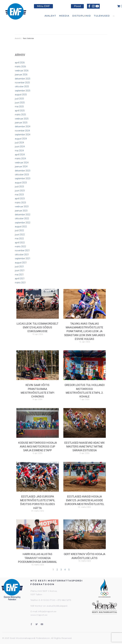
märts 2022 (20, 247)
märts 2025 (20, 115)
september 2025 (23, 91)
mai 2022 (19, 239)
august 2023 (21, 183)
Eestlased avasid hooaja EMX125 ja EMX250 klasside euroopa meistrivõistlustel (85, 500)
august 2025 (21, 95)
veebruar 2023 (22, 207)
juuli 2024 (19, 143)
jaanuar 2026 (21, 75)
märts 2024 (20, 158)
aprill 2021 (20, 279)
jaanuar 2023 (21, 211)
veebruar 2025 (22, 119)
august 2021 (21, 263)
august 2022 (21, 227)
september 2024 (23, 135)
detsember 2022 (23, 215)
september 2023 (23, 179)
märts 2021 (20, 283)
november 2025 (22, 83)
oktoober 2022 (22, 219)
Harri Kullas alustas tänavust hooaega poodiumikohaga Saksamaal (38, 558)
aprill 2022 (20, 243)
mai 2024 (19, 151)
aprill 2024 (20, 155)
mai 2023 (19, 195)
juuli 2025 (19, 99)
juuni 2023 (20, 191)
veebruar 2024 (22, 163)
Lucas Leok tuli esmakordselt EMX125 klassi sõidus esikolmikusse (38, 327)
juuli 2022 (19, 230)
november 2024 (22, 131)
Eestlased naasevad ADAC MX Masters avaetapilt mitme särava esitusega (84, 446)
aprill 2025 (20, 111)
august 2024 (21, 139)
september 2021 (23, 259)
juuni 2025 (20, 103)
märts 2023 (20, 203)
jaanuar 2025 (21, 123)
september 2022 (23, 223)
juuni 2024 (20, 147)
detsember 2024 (23, 127)
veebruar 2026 (22, 71)
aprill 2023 (20, 199)
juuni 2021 (20, 270)
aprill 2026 (20, 63)
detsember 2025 (23, 79)
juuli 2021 (19, 267)
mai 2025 (19, 107)
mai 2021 (19, 275)
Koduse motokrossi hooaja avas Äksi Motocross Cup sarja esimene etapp (38, 446)
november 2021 (22, 250)
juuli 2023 (19, 187)
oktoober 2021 (22, 255)
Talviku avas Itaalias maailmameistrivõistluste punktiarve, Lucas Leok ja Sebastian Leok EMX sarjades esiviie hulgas (85, 331)
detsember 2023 (23, 171)
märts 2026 (20, 67)
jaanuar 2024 (21, 167)
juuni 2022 (20, 235)
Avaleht (18, 38)
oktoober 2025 (22, 87)
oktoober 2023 (22, 175)
